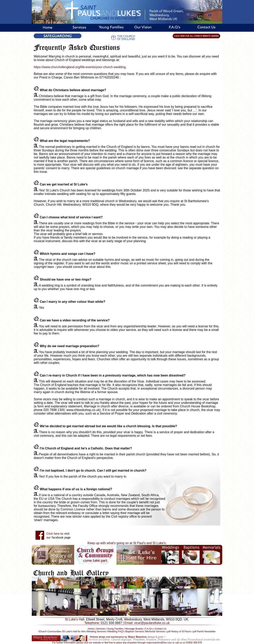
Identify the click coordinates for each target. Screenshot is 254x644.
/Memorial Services (155, 632)
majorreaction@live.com (159, 643)
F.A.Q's (149, 629)
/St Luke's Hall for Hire (74, 632)
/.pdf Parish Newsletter (204, 632)
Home (91, 629)
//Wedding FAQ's (116, 632)
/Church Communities (50, 632)
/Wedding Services (96, 632)
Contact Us (160, 629)
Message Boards (134, 629)
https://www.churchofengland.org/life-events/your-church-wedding (80, 67)
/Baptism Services (135, 632)
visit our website (92, 643)
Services (101, 629)
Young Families (115, 629)
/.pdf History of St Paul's (178, 632)
